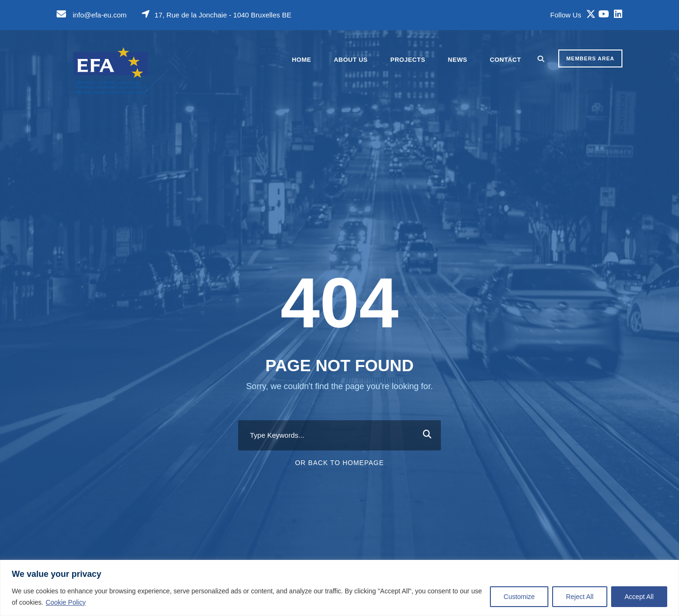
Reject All (580, 597)
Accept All (639, 597)
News (458, 60)
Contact (505, 60)
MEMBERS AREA (590, 58)
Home (302, 60)
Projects (408, 60)
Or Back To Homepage (340, 463)
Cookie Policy (66, 602)
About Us (351, 60)
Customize (519, 597)
